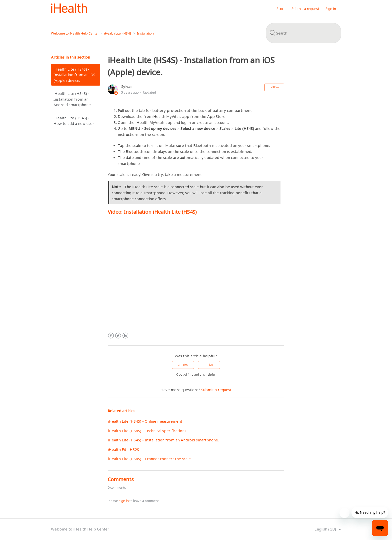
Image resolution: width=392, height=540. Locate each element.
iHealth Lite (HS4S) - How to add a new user (74, 121)
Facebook (111, 336)
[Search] (303, 33)
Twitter (118, 336)
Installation (145, 33)
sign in (124, 501)
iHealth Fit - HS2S (123, 449)
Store (281, 9)
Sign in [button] (331, 9)
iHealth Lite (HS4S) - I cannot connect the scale (149, 459)
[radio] (183, 365)
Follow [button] (274, 87)
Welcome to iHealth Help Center (75, 33)
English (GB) (326, 529)
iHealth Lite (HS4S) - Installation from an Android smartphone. (72, 99)
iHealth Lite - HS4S (118, 33)
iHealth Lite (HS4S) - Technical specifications (147, 431)
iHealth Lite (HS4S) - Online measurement (145, 421)
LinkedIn (125, 336)
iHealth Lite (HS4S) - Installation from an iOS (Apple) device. (74, 75)
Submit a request (305, 9)
